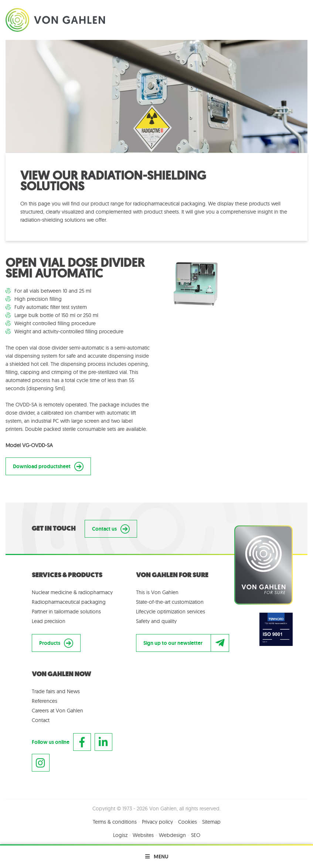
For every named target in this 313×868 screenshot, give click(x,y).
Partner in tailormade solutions (66, 612)
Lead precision (49, 621)
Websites (143, 835)
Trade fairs (43, 691)
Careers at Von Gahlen (57, 711)
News (73, 691)
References (45, 701)
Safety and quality (156, 621)
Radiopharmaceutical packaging (69, 602)
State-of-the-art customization (170, 602)
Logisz (120, 835)
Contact (41, 720)
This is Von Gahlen (157, 592)
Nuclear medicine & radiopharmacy (72, 592)
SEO (196, 835)
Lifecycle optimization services (171, 612)
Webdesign (172, 835)
